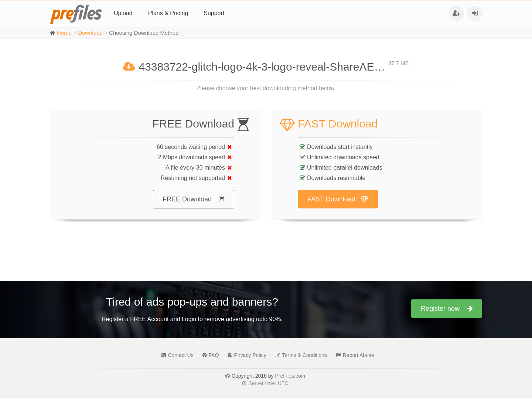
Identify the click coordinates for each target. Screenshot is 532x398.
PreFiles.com (290, 376)
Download (90, 33)
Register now (447, 309)
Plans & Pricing (168, 13)
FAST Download (338, 206)
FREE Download (194, 206)
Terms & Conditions (299, 355)
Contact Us (175, 355)
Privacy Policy (245, 355)
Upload (123, 13)
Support (214, 13)
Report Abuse (353, 355)
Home (64, 33)
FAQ (209, 355)
